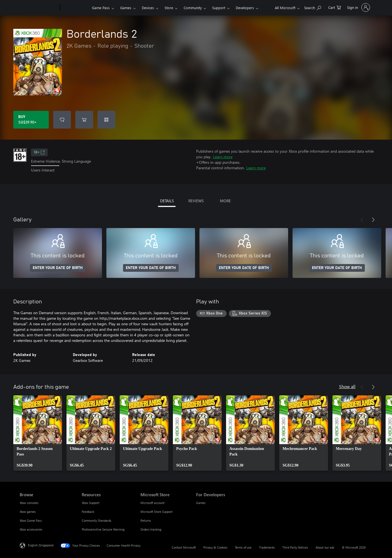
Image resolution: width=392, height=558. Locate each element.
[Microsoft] (39, 8)
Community (193, 8)
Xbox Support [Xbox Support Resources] (91, 503)
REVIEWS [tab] (196, 201)
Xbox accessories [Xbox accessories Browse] (31, 529)
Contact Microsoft (184, 547)
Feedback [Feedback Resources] (88, 512)
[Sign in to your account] (358, 7)
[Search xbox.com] (313, 7)
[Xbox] (75, 8)
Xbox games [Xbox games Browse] (28, 512)
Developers (245, 8)
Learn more (223, 157)
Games (126, 8)
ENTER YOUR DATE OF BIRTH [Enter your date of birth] (58, 268)
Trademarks (267, 547)
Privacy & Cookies (215, 547)
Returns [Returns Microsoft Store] (146, 520)
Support (219, 8)
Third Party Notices (295, 547)
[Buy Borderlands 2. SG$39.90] (31, 120)
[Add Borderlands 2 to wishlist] (62, 120)
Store (169, 8)
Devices (148, 8)
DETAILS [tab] (167, 201)
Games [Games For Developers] (201, 503)
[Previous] (362, 220)
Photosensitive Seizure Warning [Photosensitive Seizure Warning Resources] (103, 529)
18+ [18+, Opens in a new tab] (39, 152)
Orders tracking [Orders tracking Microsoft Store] (151, 529)
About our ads (325, 547)
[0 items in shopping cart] (335, 7)
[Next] (373, 220)
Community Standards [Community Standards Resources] (97, 520)
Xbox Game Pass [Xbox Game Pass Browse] (31, 520)
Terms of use (243, 547)
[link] (38, 433)
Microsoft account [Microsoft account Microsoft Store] (153, 503)
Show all (347, 386)
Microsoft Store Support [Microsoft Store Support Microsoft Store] (157, 512)
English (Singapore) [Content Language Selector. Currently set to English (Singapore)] (41, 545)
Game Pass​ (101, 8)
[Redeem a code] (106, 120)
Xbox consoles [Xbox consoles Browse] (29, 503)
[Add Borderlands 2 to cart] (84, 120)
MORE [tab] (225, 201)
